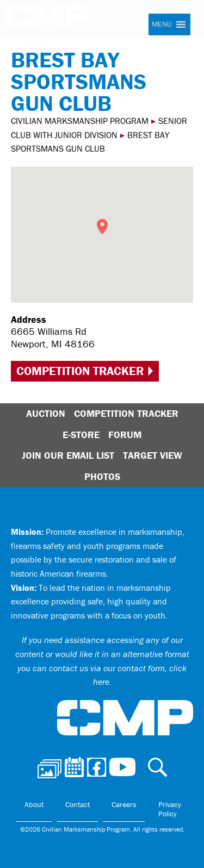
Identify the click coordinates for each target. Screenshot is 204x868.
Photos (102, 476)
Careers (124, 804)
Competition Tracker (80, 371)
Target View (153, 455)
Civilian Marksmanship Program (52, 21)
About (34, 804)
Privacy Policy (170, 809)
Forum (125, 435)
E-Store (81, 435)
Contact (78, 804)
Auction (46, 413)
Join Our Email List (68, 455)
